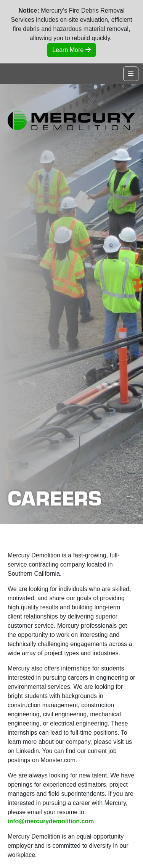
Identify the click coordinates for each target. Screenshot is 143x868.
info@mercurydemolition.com (51, 821)
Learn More (71, 50)
